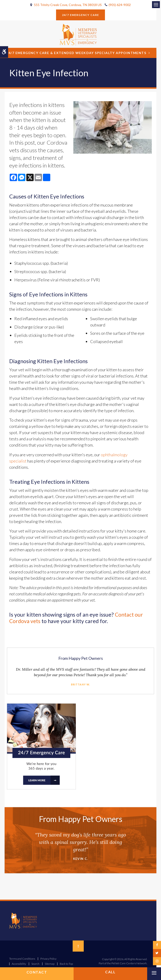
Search (35, 964)
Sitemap (50, 964)
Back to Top (66, 964)
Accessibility (19, 964)
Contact (37, 972)
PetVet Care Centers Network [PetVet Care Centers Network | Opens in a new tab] (129, 963)
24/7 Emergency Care (81, 15)
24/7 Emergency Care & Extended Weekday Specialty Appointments (76, 53)
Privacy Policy (48, 959)
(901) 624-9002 (120, 5)
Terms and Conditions (22, 959)
